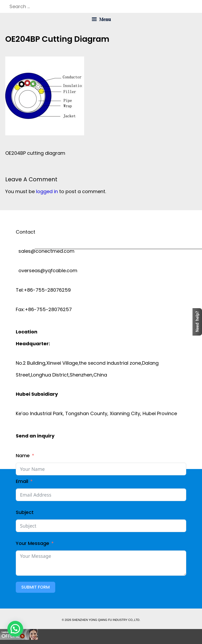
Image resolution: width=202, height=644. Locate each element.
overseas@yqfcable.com (47, 271)
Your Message (32, 543)
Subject (25, 512)
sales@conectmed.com (45, 251)
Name (23, 455)
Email (22, 481)
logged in (47, 191)
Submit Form (36, 587)
